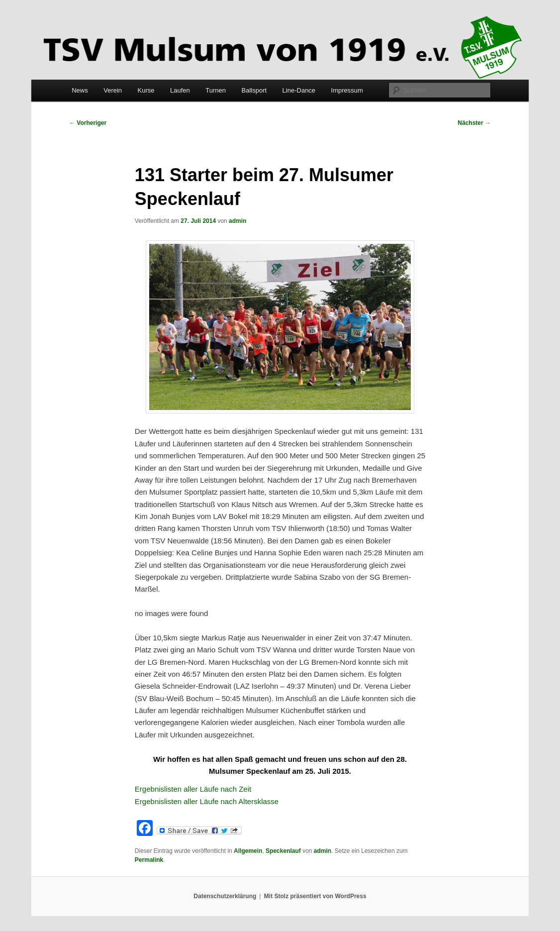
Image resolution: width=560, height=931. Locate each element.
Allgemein (248, 851)
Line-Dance (299, 90)
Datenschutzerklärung (225, 896)
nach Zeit (236, 789)
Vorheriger (88, 123)
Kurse (146, 90)
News (80, 90)
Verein (113, 90)
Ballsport (254, 90)
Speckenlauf (283, 851)
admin (237, 221)
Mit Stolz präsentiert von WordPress (315, 896)
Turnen (216, 90)
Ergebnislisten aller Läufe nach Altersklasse (208, 801)
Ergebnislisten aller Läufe (178, 789)
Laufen (180, 90)
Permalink (149, 860)
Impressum (347, 90)
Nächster (474, 123)
